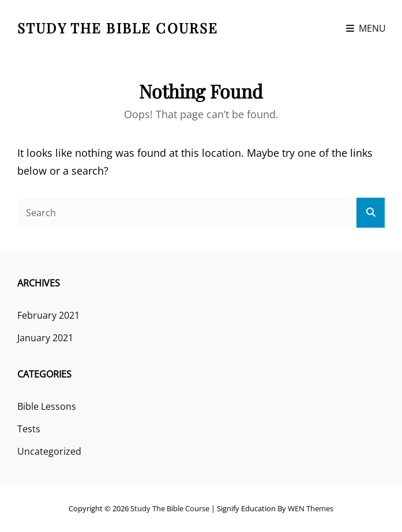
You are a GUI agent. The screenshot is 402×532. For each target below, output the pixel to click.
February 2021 (48, 315)
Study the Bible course (118, 28)
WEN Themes (311, 508)
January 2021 (45, 338)
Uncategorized (49, 451)
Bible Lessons (47, 406)
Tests (29, 429)
